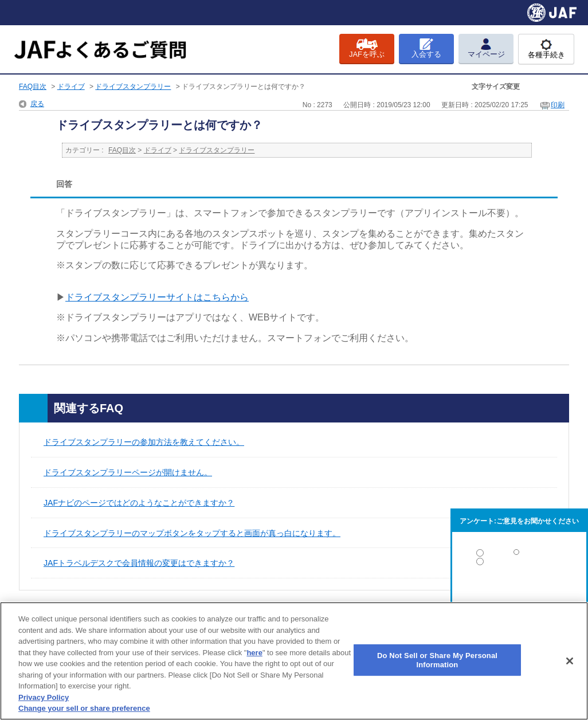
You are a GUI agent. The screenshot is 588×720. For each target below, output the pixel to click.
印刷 (558, 105)
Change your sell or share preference (84, 708)
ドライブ (71, 87)
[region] (294, 661)
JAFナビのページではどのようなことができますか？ (139, 503)
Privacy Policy (44, 697)
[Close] (570, 661)
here (254, 653)
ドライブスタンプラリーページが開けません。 (128, 472)
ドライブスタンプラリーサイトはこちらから (157, 297)
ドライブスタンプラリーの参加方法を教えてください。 (144, 442)
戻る (37, 104)
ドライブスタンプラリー (133, 87)
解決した (519, 555)
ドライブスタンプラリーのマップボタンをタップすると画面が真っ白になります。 (192, 533)
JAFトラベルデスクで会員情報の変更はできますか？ (139, 563)
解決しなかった (519, 593)
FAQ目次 (33, 87)
